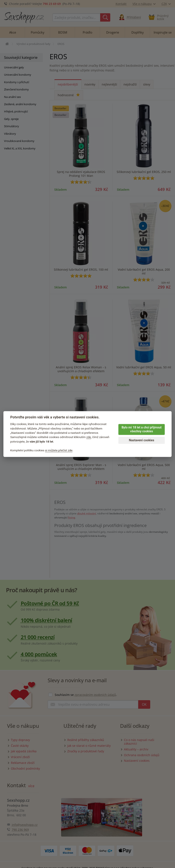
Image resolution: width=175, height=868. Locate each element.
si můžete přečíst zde (59, 450)
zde (89, 437)
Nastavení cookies (141, 440)
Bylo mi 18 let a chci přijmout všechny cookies (142, 430)
